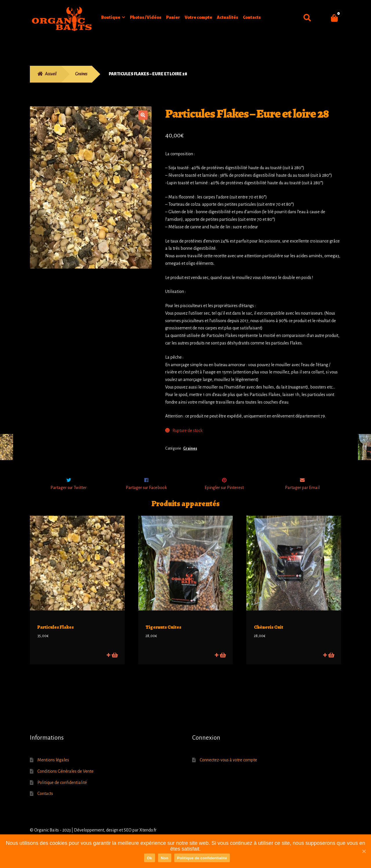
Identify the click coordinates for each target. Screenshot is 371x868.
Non (165, 858)
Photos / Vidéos (146, 17)
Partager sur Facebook (146, 500)
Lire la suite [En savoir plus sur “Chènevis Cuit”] (331, 660)
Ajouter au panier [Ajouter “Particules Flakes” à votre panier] (114, 660)
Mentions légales (53, 765)
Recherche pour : (307, 18)
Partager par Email (302, 500)
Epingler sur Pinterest (224, 500)
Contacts (252, 17)
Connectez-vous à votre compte (228, 765)
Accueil (51, 74)
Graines (81, 74)
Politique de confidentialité (62, 787)
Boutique (111, 17)
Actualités (228, 17)
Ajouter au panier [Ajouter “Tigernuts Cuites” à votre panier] (222, 660)
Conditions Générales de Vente (66, 776)
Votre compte (198, 17)
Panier (173, 17)
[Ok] (364, 851)
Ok (150, 858)
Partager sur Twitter (69, 500)
